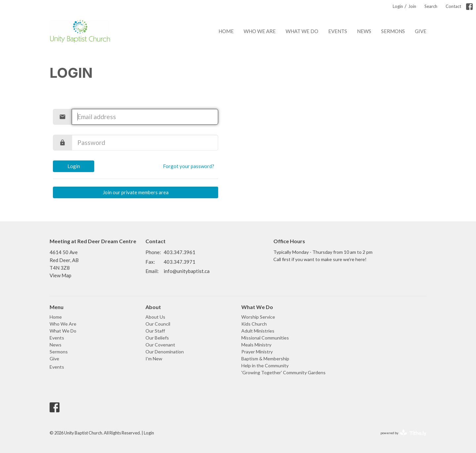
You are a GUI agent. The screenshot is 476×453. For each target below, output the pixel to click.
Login (398, 6)
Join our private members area (136, 192)
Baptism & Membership (265, 359)
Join (412, 6)
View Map (60, 275)
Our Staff (155, 331)
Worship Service (258, 317)
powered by (403, 433)
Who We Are (260, 31)
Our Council (158, 324)
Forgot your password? (189, 166)
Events (338, 31)
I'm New (154, 359)
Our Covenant (160, 345)
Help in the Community (265, 365)
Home (226, 31)
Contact (453, 6)
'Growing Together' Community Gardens (283, 372)
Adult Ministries (258, 331)
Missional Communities (265, 338)
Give (421, 31)
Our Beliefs (157, 338)
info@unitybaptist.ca (187, 271)
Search (431, 6)
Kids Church (254, 324)
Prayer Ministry (257, 352)
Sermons (393, 31)
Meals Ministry (256, 345)
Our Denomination (165, 352)
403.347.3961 (179, 252)
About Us (155, 317)
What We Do (302, 31)
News (364, 31)
